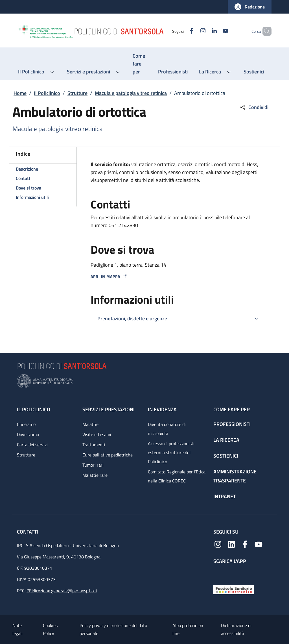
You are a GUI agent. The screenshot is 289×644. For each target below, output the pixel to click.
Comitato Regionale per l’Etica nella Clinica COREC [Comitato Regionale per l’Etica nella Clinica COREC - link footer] (177, 476)
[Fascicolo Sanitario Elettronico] (234, 589)
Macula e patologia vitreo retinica (131, 93)
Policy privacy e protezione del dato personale (113, 629)
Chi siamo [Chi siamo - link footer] (26, 424)
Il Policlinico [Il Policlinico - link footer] (34, 409)
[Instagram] (193, 31)
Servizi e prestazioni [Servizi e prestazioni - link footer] (109, 409)
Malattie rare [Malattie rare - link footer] (95, 475)
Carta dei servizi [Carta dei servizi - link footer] (32, 445)
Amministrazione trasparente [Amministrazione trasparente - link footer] (235, 476)
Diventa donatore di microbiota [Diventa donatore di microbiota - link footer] (167, 429)
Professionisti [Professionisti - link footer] (232, 424)
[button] (250, 7)
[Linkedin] (205, 31)
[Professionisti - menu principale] (173, 72)
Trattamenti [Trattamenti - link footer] (94, 445)
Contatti (28, 532)
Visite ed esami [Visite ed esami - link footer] (97, 434)
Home (20, 93)
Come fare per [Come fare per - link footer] (232, 409)
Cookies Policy (50, 629)
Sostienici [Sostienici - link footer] (226, 456)
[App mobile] (218, 573)
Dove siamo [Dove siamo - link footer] (28, 434)
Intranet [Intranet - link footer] (225, 496)
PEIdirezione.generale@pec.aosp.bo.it (62, 591)
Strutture (77, 93)
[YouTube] (216, 31)
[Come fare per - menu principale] (140, 64)
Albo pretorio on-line (189, 629)
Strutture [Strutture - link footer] (26, 455)
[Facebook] (182, 31)
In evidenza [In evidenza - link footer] (162, 409)
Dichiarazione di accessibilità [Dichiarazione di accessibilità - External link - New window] (236, 629)
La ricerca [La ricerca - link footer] (226, 440)
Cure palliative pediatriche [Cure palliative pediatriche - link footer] (108, 455)
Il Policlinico (47, 93)
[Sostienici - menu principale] (254, 72)
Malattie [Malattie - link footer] (90, 424)
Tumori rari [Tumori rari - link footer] (93, 465)
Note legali (17, 629)
